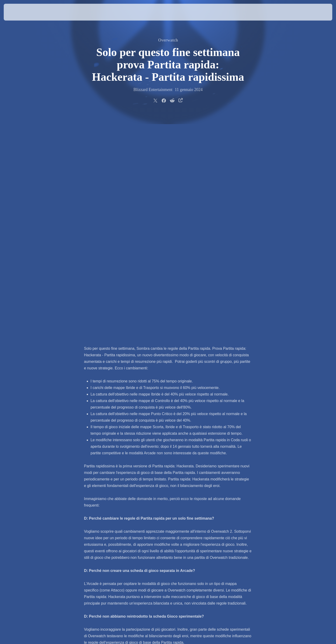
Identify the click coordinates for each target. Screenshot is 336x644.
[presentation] (21, 12)
